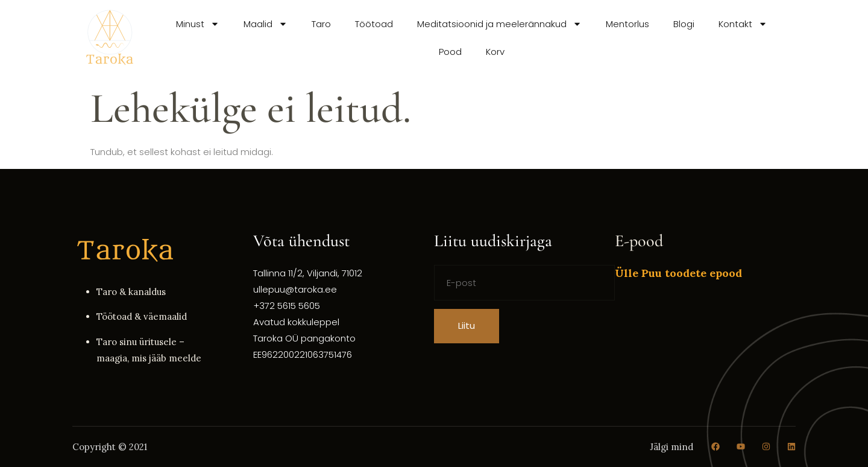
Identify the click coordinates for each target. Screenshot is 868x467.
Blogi (684, 24)
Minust (198, 24)
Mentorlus (627, 24)
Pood (450, 52)
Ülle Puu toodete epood (678, 273)
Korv (495, 52)
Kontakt (743, 24)
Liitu (467, 326)
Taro (321, 24)
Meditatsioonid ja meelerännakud (499, 24)
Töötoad (374, 24)
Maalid (266, 24)
